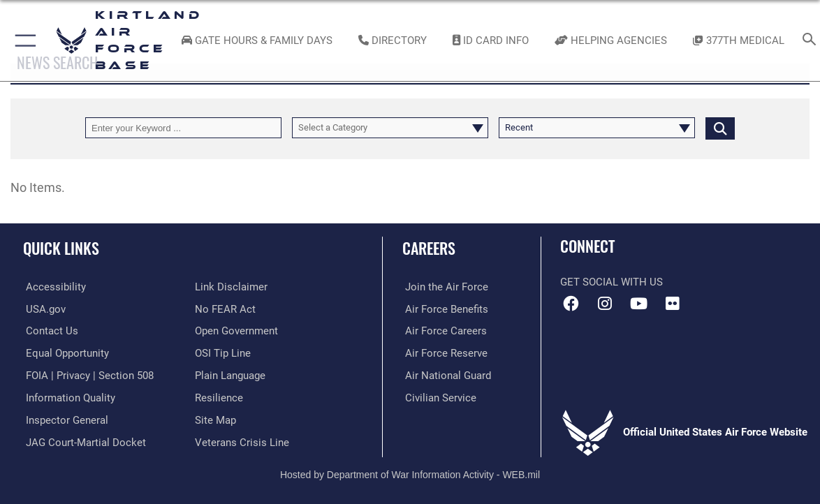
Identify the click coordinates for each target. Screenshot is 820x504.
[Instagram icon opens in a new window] (605, 304)
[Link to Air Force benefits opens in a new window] (444, 309)
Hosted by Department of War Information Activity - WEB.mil (410, 472)
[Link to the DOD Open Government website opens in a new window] (236, 331)
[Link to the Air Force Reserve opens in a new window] (444, 353)
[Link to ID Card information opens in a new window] (491, 40)
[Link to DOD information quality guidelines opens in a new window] (68, 396)
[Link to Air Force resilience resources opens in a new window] (219, 396)
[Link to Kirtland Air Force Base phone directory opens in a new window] (393, 40)
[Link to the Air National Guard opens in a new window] (445, 374)
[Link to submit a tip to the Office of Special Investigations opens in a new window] (223, 353)
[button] (23, 40)
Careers (429, 248)
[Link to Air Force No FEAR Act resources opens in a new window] (225, 309)
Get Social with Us (612, 282)
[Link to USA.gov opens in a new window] (43, 309)
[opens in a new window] (53, 287)
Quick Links (61, 248)
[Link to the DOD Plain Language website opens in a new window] (230, 374)
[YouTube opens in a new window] (638, 304)
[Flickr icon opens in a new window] (673, 304)
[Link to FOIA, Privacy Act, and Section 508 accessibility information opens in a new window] (87, 374)
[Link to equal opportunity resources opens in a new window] (65, 353)
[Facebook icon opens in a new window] (571, 304)
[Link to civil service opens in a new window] (438, 396)
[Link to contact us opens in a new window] (49, 331)
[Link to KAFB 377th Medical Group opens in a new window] (739, 40)
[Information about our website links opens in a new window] (231, 287)
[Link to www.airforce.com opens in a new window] (444, 287)
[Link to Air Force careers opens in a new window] (443, 331)
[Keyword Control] (183, 128)
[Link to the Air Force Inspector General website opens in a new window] (64, 418)
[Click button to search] (720, 128)
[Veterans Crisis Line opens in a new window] (242, 440)
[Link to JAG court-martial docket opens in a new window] (83, 440)
